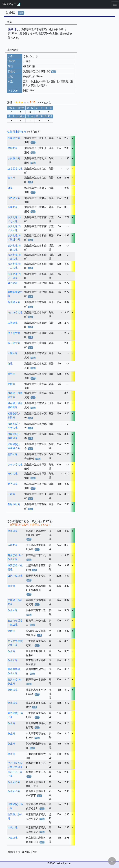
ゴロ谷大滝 (14, 198)
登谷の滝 (13, 484)
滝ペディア (11, 4)
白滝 (10, 364)
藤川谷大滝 (14, 302)
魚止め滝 (13, 610)
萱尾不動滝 (14, 504)
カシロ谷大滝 (15, 312)
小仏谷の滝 (14, 158)
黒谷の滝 (13, 148)
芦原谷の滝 (14, 138)
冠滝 (10, 188)
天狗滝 (11, 374)
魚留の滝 (13, 545)
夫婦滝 (11, 384)
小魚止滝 (13, 838)
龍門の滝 (13, 454)
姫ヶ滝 (11, 178)
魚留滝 (11, 631)
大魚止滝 (13, 827)
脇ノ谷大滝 (14, 343)
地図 (21, 13)
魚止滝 (11, 586)
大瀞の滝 (13, 353)
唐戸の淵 (13, 283)
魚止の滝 (13, 531)
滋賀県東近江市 (17, 132)
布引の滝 (13, 474)
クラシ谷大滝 (15, 465)
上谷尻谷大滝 (15, 169)
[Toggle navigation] (115, 4)
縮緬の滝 (13, 207)
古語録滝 (13, 323)
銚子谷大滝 (14, 333)
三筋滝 (11, 494)
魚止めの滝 (14, 782)
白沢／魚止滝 (15, 576)
